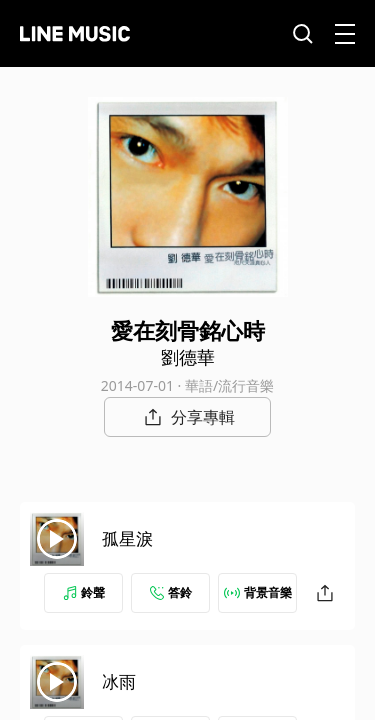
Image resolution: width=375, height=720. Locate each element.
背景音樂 (258, 592)
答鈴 (171, 592)
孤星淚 (127, 538)
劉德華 (188, 357)
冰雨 (119, 681)
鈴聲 (84, 592)
